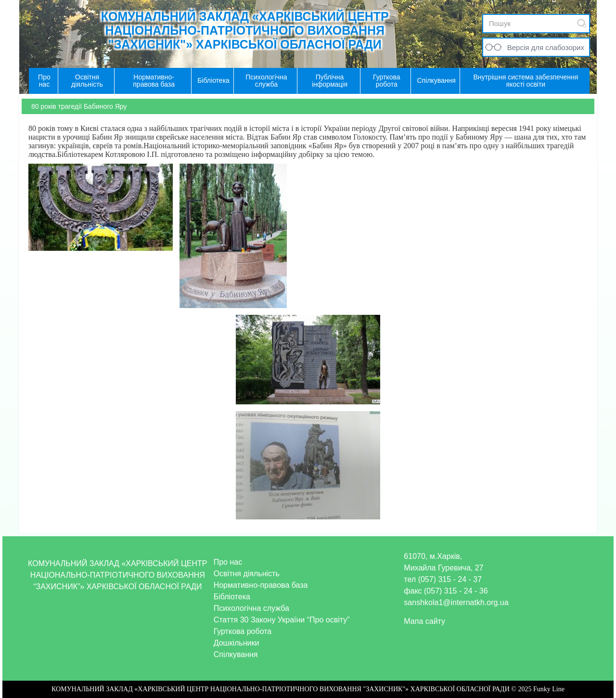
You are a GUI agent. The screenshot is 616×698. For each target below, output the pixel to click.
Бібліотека (232, 597)
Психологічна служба (251, 608)
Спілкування (236, 654)
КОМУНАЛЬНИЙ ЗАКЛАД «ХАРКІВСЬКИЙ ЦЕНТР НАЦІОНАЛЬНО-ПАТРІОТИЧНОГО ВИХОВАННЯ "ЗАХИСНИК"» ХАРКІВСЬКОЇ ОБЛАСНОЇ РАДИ (245, 30)
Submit (582, 23)
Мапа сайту (424, 621)
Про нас (228, 562)
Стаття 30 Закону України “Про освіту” (282, 620)
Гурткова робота (243, 631)
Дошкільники (237, 643)
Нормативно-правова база (261, 585)
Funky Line (549, 689)
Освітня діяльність (247, 574)
